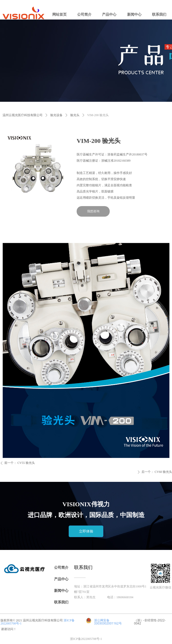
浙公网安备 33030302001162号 (108, 622)
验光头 (75, 115)
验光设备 (56, 115)
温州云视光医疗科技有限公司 (23, 115)
